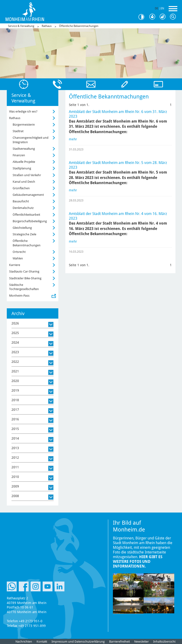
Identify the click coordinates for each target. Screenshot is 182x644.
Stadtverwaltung (24, 149)
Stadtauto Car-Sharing (24, 271)
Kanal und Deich (24, 182)
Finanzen (19, 155)
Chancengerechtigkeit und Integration (31, 140)
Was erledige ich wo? (23, 111)
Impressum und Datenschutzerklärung (78, 642)
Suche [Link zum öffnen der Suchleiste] (174, 17)
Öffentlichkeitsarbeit (26, 215)
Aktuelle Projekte (24, 162)
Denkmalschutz (23, 208)
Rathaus (47, 26)
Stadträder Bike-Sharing (25, 278)
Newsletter (141, 642)
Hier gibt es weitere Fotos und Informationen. (138, 562)
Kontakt (42, 642)
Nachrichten (24, 642)
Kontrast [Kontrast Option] (143, 17)
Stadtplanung (22, 168)
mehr (73, 139)
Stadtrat (18, 131)
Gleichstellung (22, 228)
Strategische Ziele (24, 234)
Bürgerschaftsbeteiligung (30, 221)
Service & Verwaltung (21, 26)
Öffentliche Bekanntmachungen (79, 26)
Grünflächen (21, 188)
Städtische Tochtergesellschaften (24, 287)
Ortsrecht (19, 252)
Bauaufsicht (21, 201)
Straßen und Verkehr (27, 175)
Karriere (15, 265)
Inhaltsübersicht (164, 642)
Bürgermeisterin (24, 125)
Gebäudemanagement (28, 195)
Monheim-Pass (19, 296)
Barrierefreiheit (119, 642)
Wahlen (18, 258)
